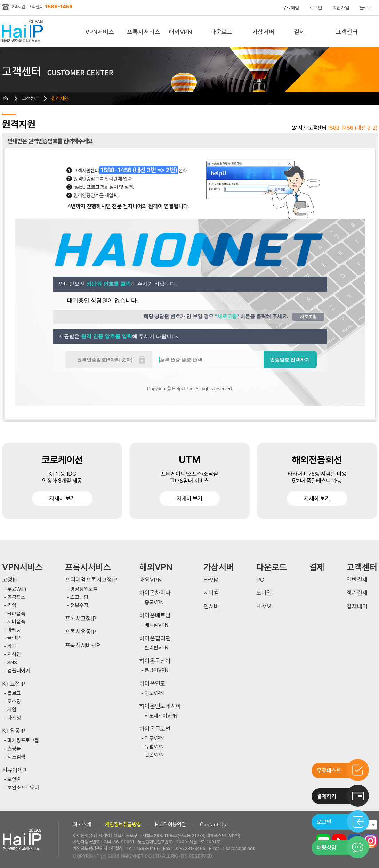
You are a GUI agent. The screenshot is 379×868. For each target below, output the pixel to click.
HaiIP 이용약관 (171, 825)
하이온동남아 (155, 661)
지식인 (14, 654)
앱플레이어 (19, 671)
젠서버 (211, 607)
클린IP (14, 638)
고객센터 (347, 32)
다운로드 (221, 32)
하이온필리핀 (155, 638)
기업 (12, 605)
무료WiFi (17, 589)
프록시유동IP (81, 632)
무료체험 (291, 8)
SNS (12, 663)
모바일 (264, 593)
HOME (6, 98)
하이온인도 (152, 684)
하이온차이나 (155, 593)
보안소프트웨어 (23, 788)
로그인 (316, 8)
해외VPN (180, 32)
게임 (12, 710)
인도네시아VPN (161, 716)
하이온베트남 (155, 616)
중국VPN (154, 603)
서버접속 (16, 622)
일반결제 (357, 580)
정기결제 (357, 593)
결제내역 (357, 607)
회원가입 (341, 8)
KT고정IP (14, 684)
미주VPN (154, 739)
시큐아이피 (15, 770)
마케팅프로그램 (23, 741)
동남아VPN (156, 670)
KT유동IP (14, 731)
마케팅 (14, 630)
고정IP (10, 580)
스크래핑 (79, 597)
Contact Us (213, 825)
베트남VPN (156, 625)
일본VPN (154, 755)
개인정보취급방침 (123, 825)
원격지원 (60, 98)
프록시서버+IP (83, 645)
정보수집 (79, 605)
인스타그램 (370, 841)
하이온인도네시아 (160, 706)
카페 (12, 646)
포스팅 (14, 702)
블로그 (366, 8)
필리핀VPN (156, 648)
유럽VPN (154, 747)
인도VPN (154, 693)
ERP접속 (16, 614)
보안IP (14, 780)
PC (260, 580)
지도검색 (16, 757)
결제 (299, 32)
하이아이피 (24, 31)
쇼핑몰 (14, 749)
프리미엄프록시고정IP (91, 580)
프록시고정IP (81, 619)
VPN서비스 (100, 32)
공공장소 (16, 597)
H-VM (211, 580)
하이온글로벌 (155, 729)
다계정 (14, 718)
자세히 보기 (62, 498)
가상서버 (263, 32)
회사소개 (82, 825)
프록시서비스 (144, 32)
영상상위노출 (84, 589)
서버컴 (211, 593)
